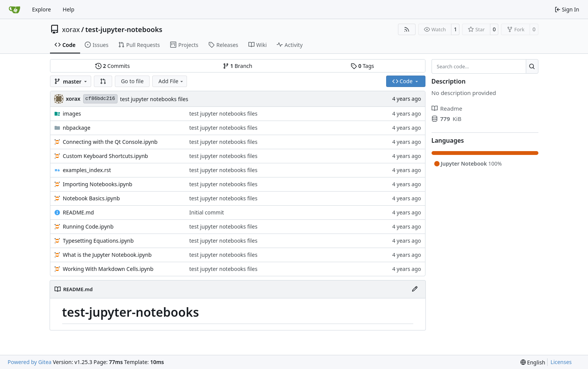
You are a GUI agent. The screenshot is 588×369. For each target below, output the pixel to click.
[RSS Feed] (407, 29)
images (72, 114)
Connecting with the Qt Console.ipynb (110, 142)
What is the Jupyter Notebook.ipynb (107, 255)
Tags (362, 66)
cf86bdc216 (100, 99)
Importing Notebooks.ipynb (98, 184)
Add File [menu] (171, 81)
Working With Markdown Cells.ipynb (108, 269)
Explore (41, 9)
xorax (71, 29)
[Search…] (532, 66)
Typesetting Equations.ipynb (98, 241)
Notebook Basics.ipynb (92, 198)
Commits (113, 66)
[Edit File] (415, 289)
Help (68, 9)
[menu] (533, 362)
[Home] (14, 10)
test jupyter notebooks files (154, 99)
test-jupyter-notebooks (124, 29)
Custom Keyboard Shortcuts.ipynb (106, 156)
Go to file (132, 81)
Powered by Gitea (30, 362)
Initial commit (207, 212)
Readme (447, 108)
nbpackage (77, 128)
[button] (103, 81)
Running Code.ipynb (88, 226)
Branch (238, 66)
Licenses (561, 362)
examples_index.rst (87, 170)
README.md (79, 212)
